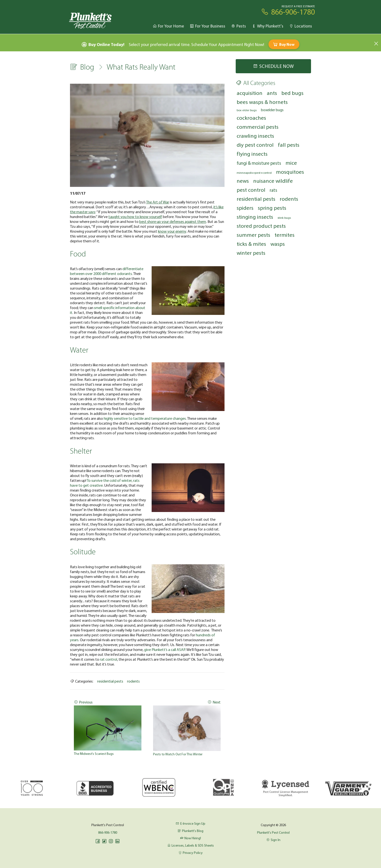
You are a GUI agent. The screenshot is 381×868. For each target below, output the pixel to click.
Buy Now (283, 44)
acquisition (250, 93)
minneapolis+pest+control (254, 173)
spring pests (272, 208)
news (243, 181)
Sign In (273, 840)
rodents (133, 681)
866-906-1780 (108, 832)
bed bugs (292, 93)
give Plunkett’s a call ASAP (165, 649)
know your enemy (172, 231)
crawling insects (255, 136)
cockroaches (251, 118)
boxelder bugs (272, 110)
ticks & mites (251, 244)
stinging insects (255, 217)
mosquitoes (290, 172)
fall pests (289, 145)
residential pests (110, 681)
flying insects (252, 154)
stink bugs (284, 218)
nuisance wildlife (273, 181)
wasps (278, 244)
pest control (251, 190)
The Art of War (158, 202)
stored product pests (261, 226)
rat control (108, 659)
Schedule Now (273, 66)
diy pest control (255, 145)
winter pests (251, 253)
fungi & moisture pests (259, 163)
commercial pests (258, 127)
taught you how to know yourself (135, 217)
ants (272, 93)
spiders (245, 208)
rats (273, 190)
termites (285, 235)
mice (291, 163)
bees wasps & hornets (262, 102)
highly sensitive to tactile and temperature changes (145, 418)
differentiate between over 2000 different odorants (107, 271)
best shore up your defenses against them (173, 221)
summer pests (253, 235)
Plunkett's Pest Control (273, 832)
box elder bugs (247, 110)
